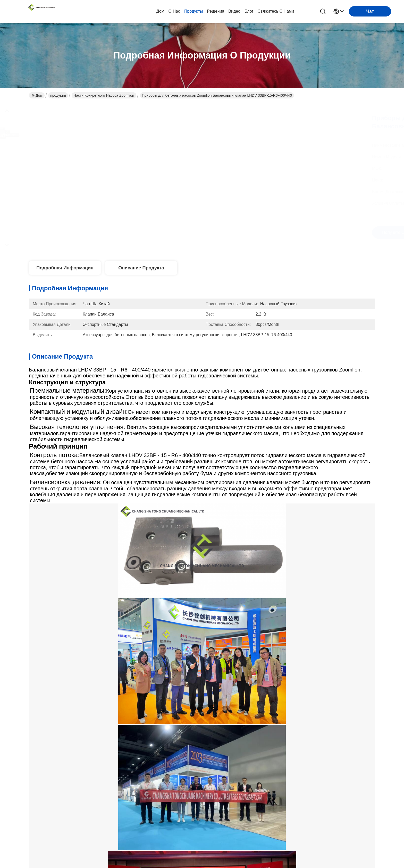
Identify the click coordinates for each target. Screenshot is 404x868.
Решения (216, 11)
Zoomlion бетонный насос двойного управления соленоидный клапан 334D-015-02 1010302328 (61, 664)
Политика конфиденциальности (56, 826)
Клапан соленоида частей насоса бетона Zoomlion (235, 514)
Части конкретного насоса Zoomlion (104, 95)
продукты (193, 11)
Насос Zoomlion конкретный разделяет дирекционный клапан (97, 526)
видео (234, 11)
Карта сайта (95, 826)
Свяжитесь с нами (276, 11)
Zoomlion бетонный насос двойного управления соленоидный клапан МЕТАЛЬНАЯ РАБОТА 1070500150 (155, 665)
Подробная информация (65, 268)
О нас (174, 11)
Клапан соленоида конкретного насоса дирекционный (112, 514)
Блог (249, 11)
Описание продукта (141, 268)
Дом (160, 11)
